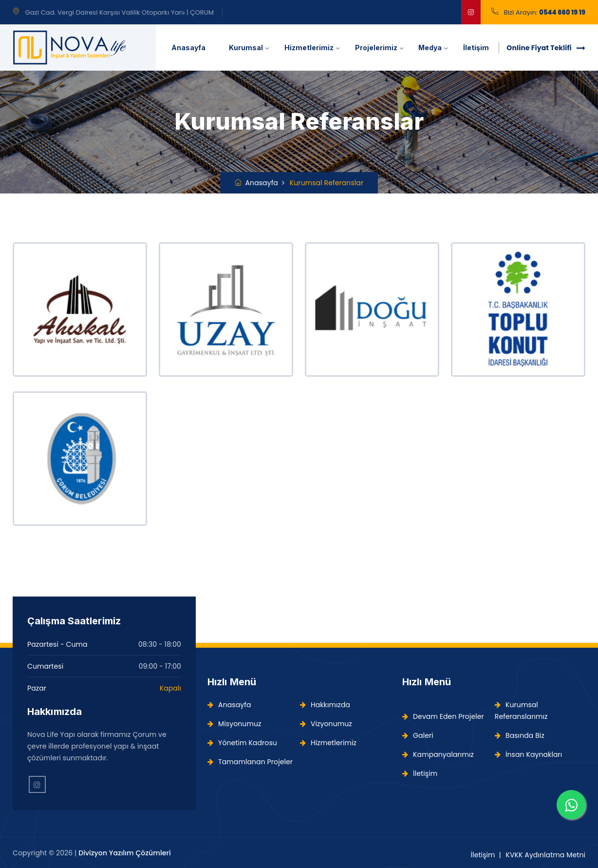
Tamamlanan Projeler (250, 762)
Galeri (418, 735)
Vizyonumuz (326, 724)
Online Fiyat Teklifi (546, 48)
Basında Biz (520, 735)
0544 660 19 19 (562, 12)
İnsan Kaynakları (529, 754)
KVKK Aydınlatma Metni (545, 855)
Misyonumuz (234, 724)
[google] (471, 12)
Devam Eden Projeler (443, 716)
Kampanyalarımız (438, 754)
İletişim (476, 48)
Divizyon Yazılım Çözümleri (125, 853)
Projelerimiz (376, 48)
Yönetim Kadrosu (242, 743)
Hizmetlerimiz (309, 48)
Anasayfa (188, 48)
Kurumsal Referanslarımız (521, 711)
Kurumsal (246, 48)
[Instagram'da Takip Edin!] (37, 784)
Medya (430, 48)
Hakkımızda (325, 705)
